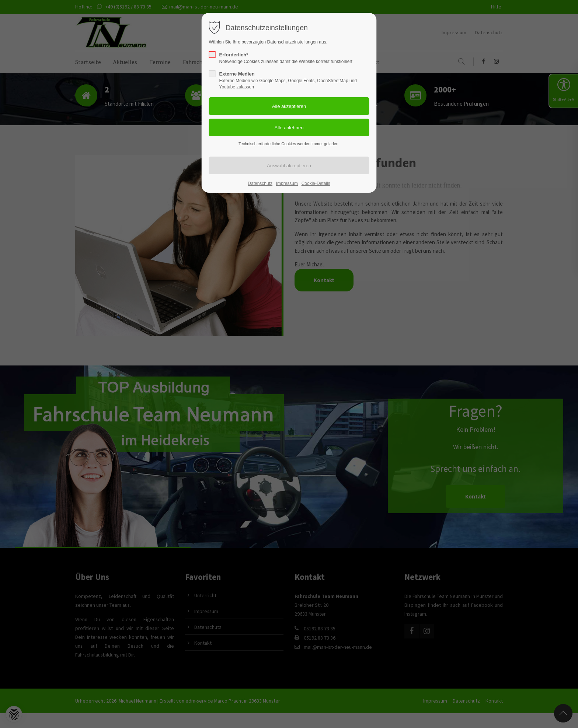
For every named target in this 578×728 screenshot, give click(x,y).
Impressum (287, 183)
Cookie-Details (316, 183)
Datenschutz (260, 183)
